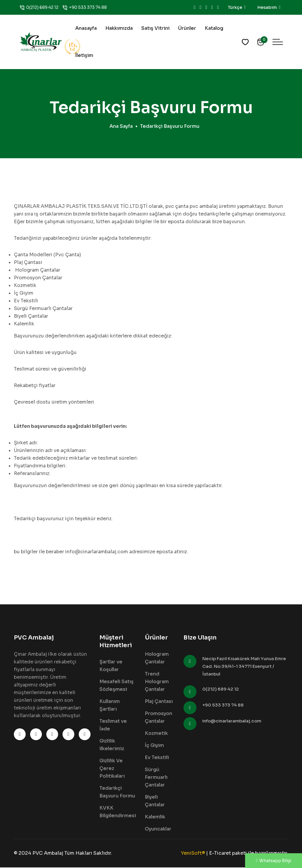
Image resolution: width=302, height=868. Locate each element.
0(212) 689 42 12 (42, 7)
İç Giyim (154, 746)
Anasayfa (86, 28)
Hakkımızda (119, 28)
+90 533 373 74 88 (88, 7)
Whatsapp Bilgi (274, 861)
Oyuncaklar (158, 829)
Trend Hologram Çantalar (157, 682)
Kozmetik (156, 734)
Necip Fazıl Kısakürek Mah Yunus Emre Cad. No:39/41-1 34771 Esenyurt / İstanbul (244, 667)
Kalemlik (155, 817)
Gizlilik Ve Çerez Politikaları (112, 769)
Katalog (214, 28)
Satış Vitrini (155, 28)
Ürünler (187, 28)
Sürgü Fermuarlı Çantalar (156, 778)
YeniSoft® (193, 854)
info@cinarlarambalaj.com (232, 721)
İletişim (84, 55)
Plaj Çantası (159, 702)
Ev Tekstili (157, 758)
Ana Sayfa (121, 127)
